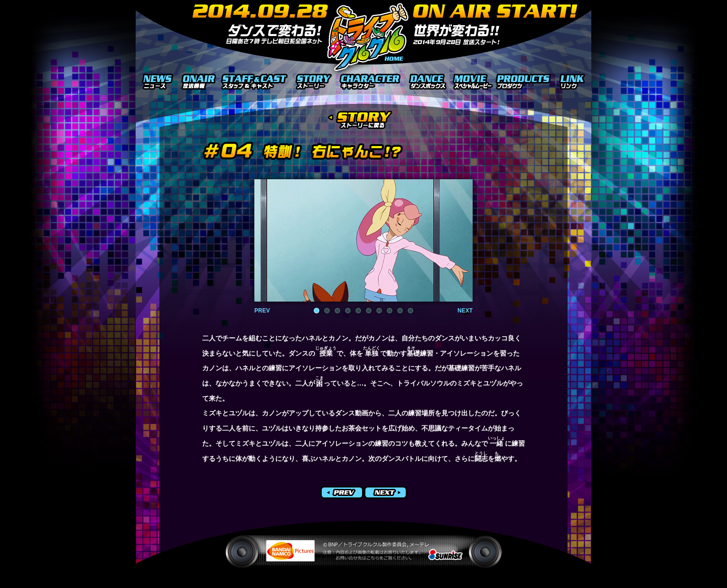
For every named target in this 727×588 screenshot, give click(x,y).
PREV (262, 311)
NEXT (465, 311)
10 (410, 311)
